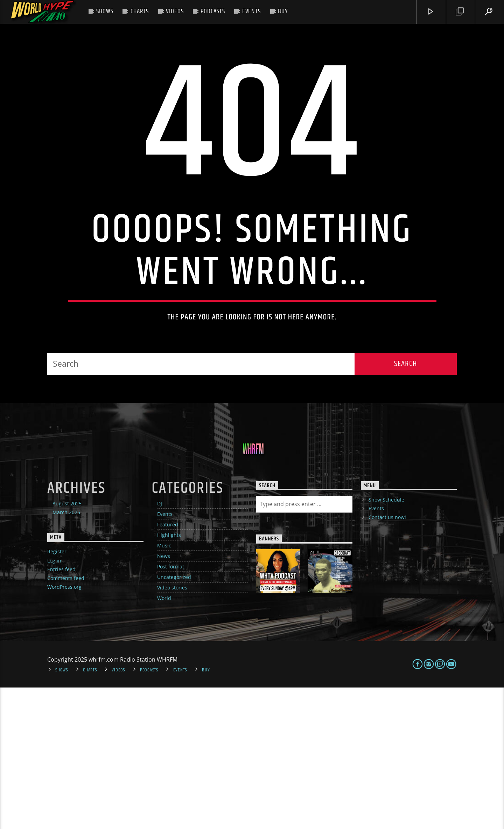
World (164, 740)
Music (164, 687)
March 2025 (66, 654)
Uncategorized (174, 719)
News (164, 697)
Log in (54, 702)
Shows (105, 11)
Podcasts (213, 11)
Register (57, 693)
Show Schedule (386, 641)
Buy (283, 11)
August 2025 (67, 645)
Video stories (172, 729)
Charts (140, 11)
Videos (175, 11)
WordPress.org (64, 728)
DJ (160, 645)
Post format (171, 708)
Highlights (169, 676)
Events (252, 11)
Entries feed (61, 711)
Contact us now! (387, 659)
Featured (168, 666)
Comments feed (66, 720)
